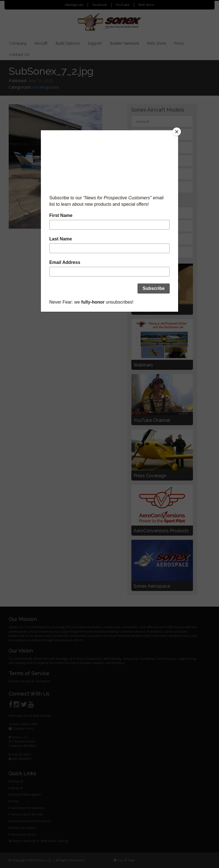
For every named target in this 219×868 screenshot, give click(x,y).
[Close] (177, 132)
